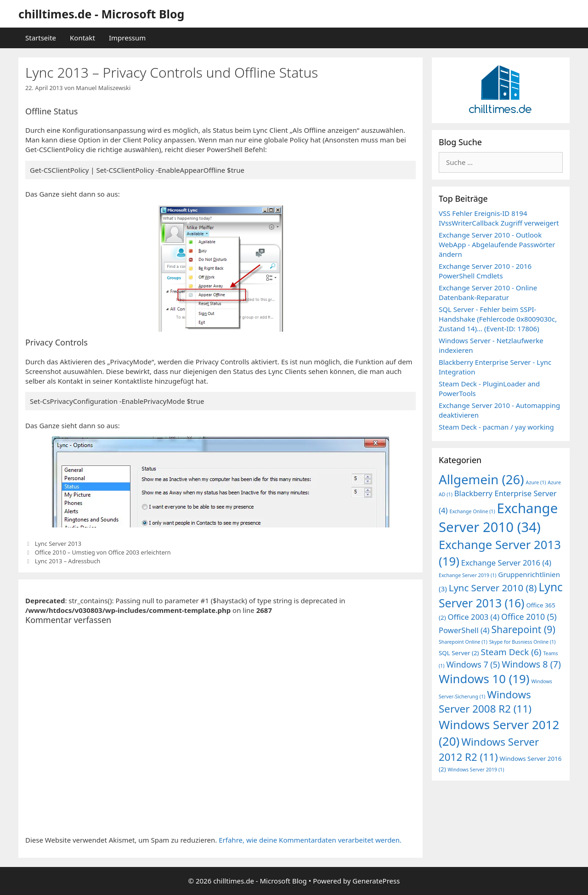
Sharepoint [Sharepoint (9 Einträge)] (523, 629)
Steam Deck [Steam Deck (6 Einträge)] (511, 652)
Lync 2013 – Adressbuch (68, 561)
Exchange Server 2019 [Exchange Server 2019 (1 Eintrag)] (467, 575)
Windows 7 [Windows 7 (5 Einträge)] (473, 664)
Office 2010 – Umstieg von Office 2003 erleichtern (103, 552)
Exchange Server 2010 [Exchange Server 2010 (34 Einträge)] (498, 518)
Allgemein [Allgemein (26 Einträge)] (481, 479)
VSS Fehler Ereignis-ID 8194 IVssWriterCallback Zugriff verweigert (499, 218)
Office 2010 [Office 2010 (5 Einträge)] (529, 617)
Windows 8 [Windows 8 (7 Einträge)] (531, 664)
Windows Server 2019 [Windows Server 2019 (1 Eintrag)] (476, 770)
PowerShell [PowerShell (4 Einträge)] (464, 630)
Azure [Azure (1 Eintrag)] (536, 482)
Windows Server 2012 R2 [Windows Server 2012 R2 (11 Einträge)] (489, 749)
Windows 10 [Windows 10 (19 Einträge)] (484, 679)
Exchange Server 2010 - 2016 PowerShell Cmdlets (485, 271)
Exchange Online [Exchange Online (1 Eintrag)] (472, 511)
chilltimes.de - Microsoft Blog (101, 14)
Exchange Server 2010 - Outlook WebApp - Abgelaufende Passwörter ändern (497, 244)
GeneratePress (376, 881)
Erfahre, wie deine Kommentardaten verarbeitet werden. (310, 840)
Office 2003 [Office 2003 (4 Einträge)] (474, 617)
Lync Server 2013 (58, 544)
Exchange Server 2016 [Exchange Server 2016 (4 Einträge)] (506, 563)
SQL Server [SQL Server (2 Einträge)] (459, 653)
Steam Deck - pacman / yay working (496, 427)
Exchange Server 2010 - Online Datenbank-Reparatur (488, 292)
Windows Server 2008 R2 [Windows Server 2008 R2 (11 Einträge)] (485, 702)
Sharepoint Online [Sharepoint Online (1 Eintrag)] (463, 642)
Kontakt (82, 38)
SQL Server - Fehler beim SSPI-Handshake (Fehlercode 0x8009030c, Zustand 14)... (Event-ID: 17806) (498, 319)
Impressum (127, 38)
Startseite (41, 38)
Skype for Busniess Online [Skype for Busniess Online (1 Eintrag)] (523, 642)
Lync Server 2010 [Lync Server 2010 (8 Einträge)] (493, 588)
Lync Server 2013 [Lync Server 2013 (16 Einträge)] (501, 595)
